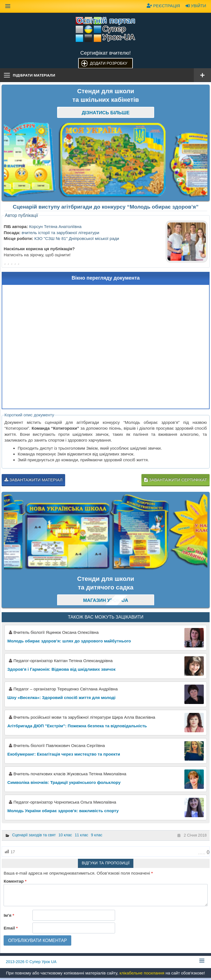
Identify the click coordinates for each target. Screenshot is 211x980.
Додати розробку (109, 63)
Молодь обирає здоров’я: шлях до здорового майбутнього (69, 641)
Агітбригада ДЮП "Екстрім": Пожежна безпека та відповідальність (77, 726)
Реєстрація (163, 6)
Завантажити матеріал (34, 480)
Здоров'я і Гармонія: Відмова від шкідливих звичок (62, 669)
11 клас (81, 835)
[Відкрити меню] (202, 75)
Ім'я (9, 915)
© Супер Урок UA (31, 962)
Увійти (196, 6)
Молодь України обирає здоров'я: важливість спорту (63, 811)
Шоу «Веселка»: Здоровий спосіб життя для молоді (62, 697)
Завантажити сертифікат (176, 480)
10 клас (65, 835)
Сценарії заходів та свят (34, 835)
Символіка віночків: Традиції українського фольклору (64, 782)
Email (11, 928)
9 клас (97, 835)
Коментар (15, 881)
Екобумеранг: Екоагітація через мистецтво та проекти (64, 754)
